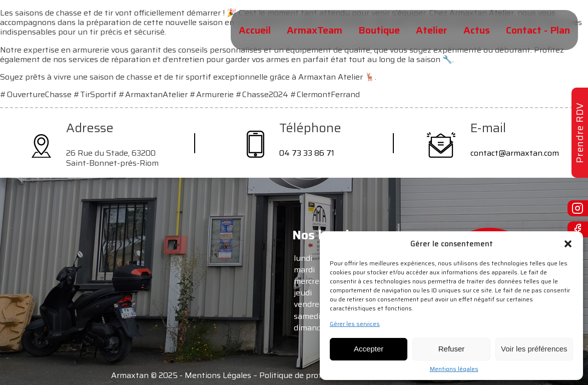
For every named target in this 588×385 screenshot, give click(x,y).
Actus (477, 30)
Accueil (255, 30)
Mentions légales (454, 369)
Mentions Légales (218, 375)
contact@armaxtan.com (515, 153)
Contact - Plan (538, 30)
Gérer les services (355, 324)
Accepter (369, 349)
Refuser (452, 349)
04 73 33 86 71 (307, 153)
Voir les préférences (534, 349)
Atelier (432, 30)
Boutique (379, 30)
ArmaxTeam (315, 30)
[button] (568, 244)
